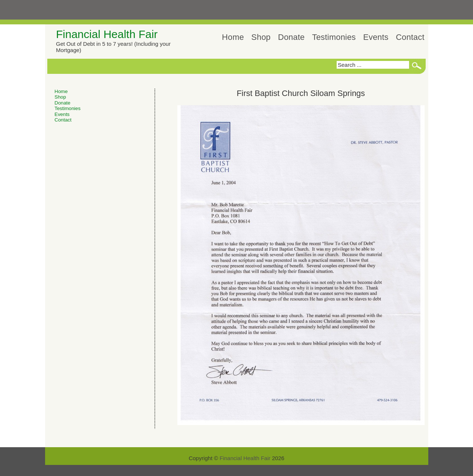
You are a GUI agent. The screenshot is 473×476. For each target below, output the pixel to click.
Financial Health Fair (107, 34)
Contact (410, 37)
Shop (261, 37)
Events (376, 37)
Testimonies (334, 37)
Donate (291, 37)
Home (233, 37)
